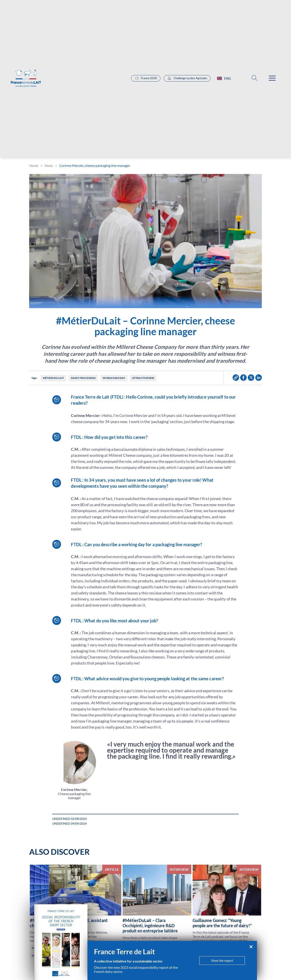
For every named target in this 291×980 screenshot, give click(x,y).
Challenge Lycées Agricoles (187, 79)
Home (34, 165)
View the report (222, 961)
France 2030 (146, 79)
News (49, 165)
